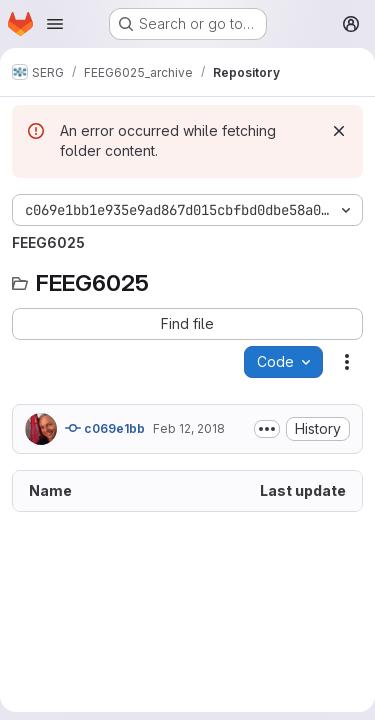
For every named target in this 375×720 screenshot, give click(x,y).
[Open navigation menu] (55, 24)
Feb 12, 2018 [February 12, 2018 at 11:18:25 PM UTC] (189, 428)
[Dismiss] (339, 131)
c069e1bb (105, 428)
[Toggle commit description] (267, 429)
